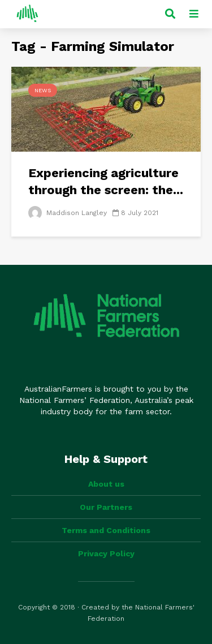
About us (106, 484)
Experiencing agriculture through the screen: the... (106, 181)
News (43, 90)
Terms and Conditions (106, 530)
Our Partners (106, 507)
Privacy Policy (106, 553)
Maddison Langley (68, 213)
